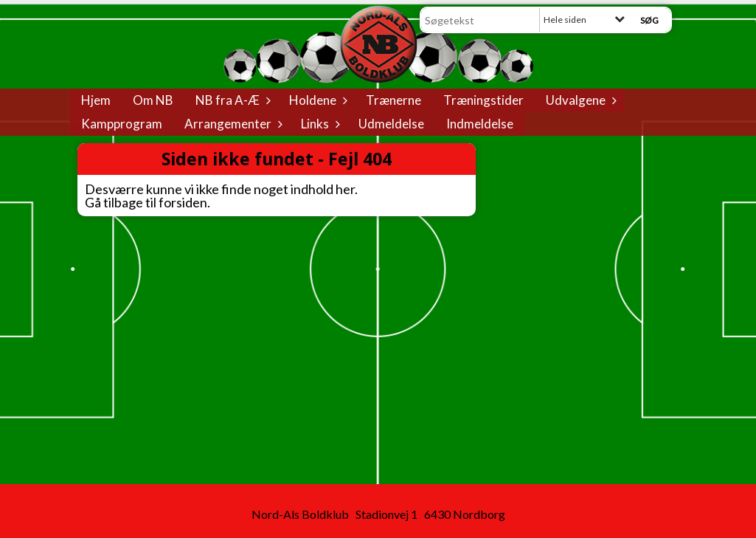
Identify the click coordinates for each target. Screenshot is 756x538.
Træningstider (483, 100)
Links (319, 124)
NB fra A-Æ (231, 100)
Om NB (153, 100)
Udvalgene (579, 100)
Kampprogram (122, 124)
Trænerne (393, 100)
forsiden (183, 202)
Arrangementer (232, 124)
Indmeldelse (480, 124)
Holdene (316, 100)
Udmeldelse (391, 124)
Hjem (96, 100)
